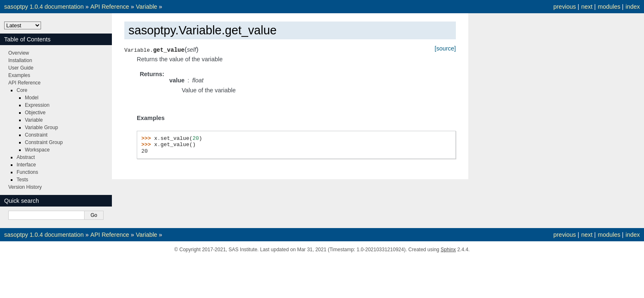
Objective (35, 113)
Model (32, 98)
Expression (37, 105)
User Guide (21, 68)
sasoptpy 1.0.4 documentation (44, 7)
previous (564, 7)
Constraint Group (44, 142)
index (633, 7)
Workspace (37, 150)
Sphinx (448, 250)
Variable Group (41, 127)
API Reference (110, 7)
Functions (27, 172)
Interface (26, 165)
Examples (19, 75)
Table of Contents (27, 39)
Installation (20, 60)
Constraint (36, 135)
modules (609, 7)
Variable (147, 7)
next (587, 7)
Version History (25, 187)
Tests (22, 180)
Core (22, 90)
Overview (19, 53)
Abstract (26, 157)
